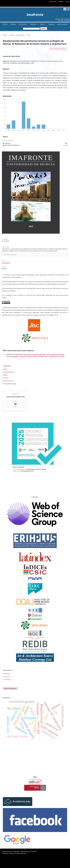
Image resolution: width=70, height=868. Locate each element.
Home (5, 35)
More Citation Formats (10, 255)
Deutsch (5, 378)
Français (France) (8, 381)
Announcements (62, 24)
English (5, 369)
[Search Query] (31, 29)
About (42, 24)
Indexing (51, 24)
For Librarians (7, 679)
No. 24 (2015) (20, 35)
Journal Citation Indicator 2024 (15, 397)
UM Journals (53, 1)
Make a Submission (10, 688)
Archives (13, 24)
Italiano (5, 375)
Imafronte (35, 15)
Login (67, 1)
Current (5, 24)
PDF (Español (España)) (59, 49)
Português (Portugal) (9, 384)
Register (61, 1)
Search (44, 29)
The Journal (22, 24)
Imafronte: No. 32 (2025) (57, 356)
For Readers (6, 674)
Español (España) (8, 372)
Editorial (33, 24)
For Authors (6, 677)
